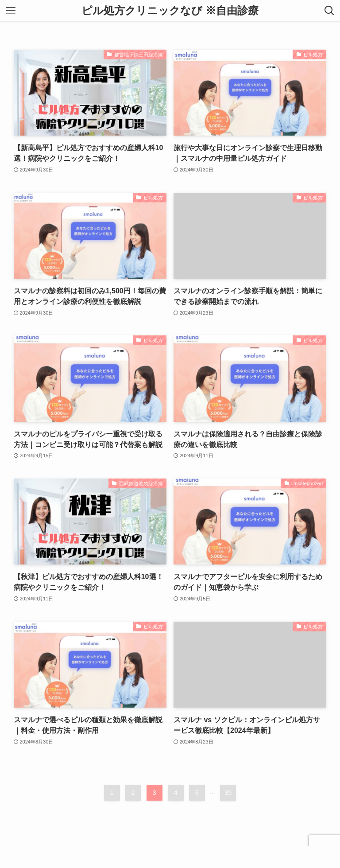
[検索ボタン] (329, 11)
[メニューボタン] (11, 11)
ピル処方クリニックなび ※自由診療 (170, 11)
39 (228, 793)
